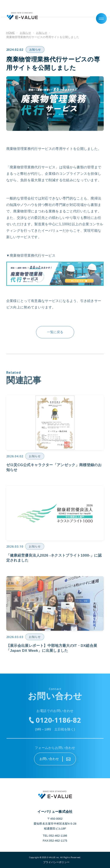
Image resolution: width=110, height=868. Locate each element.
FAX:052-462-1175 (55, 841)
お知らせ (35, 50)
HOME (10, 33)
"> (55, 862)
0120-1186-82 (58, 721)
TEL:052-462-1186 (55, 836)
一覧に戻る (55, 333)
